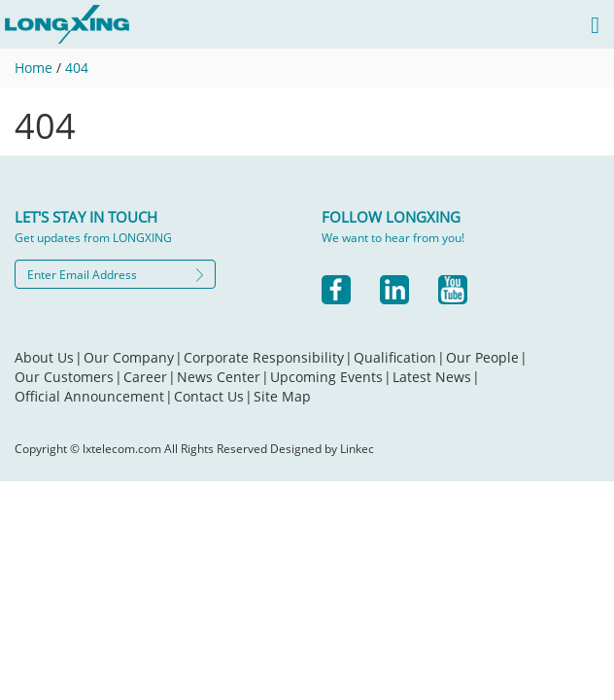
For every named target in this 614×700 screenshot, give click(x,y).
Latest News (436, 377)
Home (34, 68)
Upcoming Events (331, 377)
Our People (487, 357)
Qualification (399, 357)
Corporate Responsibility (268, 357)
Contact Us (213, 396)
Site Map (282, 396)
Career (150, 377)
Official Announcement (94, 396)
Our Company (133, 357)
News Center (223, 377)
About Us (49, 357)
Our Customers (68, 377)
